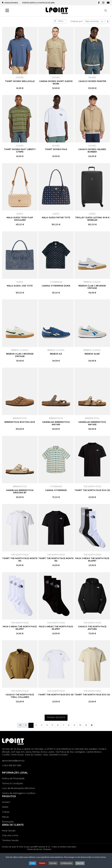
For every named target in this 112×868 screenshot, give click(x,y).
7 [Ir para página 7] (63, 725)
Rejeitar (42, 863)
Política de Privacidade (13, 779)
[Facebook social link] (99, 3)
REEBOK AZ (56, 354)
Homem (6, 802)
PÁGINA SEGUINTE (56, 718)
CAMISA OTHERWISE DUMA (56, 286)
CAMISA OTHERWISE (56, 490)
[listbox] (94, 22)
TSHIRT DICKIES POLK (56, 149)
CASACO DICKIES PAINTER (92, 81)
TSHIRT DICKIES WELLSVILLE (20, 81)
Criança (6, 812)
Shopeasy (47, 849)
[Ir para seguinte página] (86, 725)
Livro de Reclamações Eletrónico (19, 788)
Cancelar (53, 863)
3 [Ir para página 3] (42, 725)
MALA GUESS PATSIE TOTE (56, 218)
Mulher (5, 807)
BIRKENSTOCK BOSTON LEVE (20, 422)
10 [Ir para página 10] (80, 725)
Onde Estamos (11, 3)
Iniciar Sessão (9, 831)
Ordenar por (76, 21)
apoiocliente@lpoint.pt (13, 761)
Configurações (66, 863)
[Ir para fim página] (92, 725)
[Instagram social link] (103, 3)
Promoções (8, 822)
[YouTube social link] (108, 3)
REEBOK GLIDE (92, 354)
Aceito (32, 863)
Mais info (80, 863)
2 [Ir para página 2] (36, 725)
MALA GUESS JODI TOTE (20, 286)
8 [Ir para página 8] (69, 725)
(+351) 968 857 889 (12, 766)
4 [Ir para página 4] (47, 725)
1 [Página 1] (31, 725)
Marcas (5, 817)
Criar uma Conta (10, 836)
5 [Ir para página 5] (52, 725)
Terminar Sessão (10, 841)
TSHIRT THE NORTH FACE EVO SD (92, 490)
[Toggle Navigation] (7, 11)
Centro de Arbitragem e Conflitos (19, 793)
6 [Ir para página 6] (58, 725)
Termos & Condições (13, 784)
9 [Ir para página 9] (74, 725)
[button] (106, 11)
